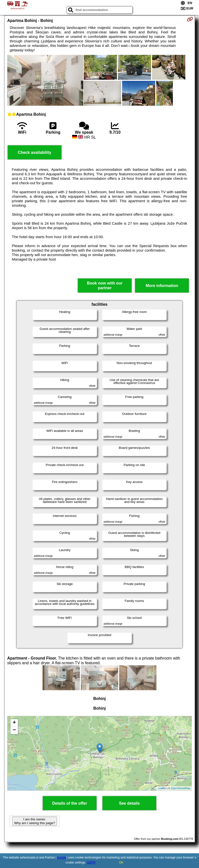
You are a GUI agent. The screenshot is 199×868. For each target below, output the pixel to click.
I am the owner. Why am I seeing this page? (35, 821)
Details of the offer (70, 803)
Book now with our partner (105, 286)
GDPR (91, 863)
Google (62, 858)
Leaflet (162, 788)
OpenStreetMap (181, 788)
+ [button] (14, 723)
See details (129, 803)
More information (162, 286)
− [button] (14, 730)
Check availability (35, 152)
